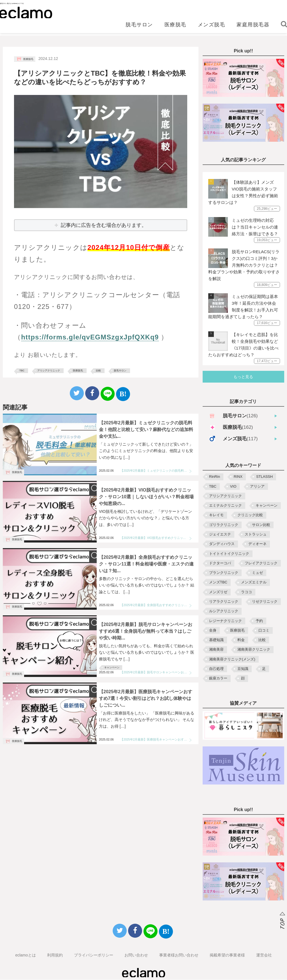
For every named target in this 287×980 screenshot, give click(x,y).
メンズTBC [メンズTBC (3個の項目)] (218, 582)
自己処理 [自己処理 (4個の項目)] (216, 669)
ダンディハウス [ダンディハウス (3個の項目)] (222, 544)
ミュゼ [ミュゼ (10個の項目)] (257, 573)
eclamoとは (25, 955)
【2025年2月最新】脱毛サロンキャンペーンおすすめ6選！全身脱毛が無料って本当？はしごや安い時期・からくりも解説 (156, 672)
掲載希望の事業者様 (227, 955)
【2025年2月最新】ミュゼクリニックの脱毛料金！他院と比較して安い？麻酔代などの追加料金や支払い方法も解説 (156, 471)
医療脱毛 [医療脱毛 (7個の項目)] (237, 631)
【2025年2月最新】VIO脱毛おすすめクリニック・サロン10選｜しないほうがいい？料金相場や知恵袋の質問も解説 (156, 538)
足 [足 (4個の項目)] (264, 669)
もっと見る (243, 377)
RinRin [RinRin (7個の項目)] (215, 477)
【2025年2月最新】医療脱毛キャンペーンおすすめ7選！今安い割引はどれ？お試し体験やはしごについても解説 (156, 739)
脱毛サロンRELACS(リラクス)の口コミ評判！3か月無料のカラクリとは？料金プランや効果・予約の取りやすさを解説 (244, 265)
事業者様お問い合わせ (179, 955)
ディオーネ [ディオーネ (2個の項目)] (257, 544)
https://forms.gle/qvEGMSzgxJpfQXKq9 (90, 337)
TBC (22, 371)
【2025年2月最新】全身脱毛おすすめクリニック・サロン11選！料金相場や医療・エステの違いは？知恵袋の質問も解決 (156, 605)
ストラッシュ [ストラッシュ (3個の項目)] (256, 535)
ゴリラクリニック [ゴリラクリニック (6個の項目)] (224, 525)
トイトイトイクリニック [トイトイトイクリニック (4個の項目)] (229, 554)
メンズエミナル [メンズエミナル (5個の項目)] (254, 582)
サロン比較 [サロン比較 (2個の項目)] (261, 525)
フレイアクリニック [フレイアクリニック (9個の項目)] (261, 563)
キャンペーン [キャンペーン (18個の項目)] (267, 506)
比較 (98, 371)
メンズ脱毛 (212, 27)
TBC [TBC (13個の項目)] (213, 487)
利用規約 (55, 955)
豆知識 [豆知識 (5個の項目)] (243, 669)
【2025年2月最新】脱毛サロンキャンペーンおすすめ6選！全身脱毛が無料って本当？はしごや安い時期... (146, 631)
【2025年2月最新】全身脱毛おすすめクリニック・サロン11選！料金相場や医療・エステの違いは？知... (146, 564)
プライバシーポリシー (94, 955)
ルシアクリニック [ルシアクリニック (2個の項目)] (224, 611)
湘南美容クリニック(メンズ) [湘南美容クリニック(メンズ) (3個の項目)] (232, 659)
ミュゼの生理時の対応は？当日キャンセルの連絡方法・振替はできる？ (255, 227)
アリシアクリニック (49, 371)
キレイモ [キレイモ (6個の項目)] (216, 515)
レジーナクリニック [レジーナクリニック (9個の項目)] (225, 621)
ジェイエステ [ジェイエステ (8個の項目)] (220, 535)
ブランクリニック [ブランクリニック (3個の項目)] (224, 573)
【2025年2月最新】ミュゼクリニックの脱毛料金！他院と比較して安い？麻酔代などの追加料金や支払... (146, 430)
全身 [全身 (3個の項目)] (213, 631)
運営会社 (264, 955)
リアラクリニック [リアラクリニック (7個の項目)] (224, 602)
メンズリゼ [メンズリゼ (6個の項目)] (218, 592)
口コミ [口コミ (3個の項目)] (264, 631)
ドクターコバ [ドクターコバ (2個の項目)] (220, 563)
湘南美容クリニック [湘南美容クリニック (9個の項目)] (254, 650)
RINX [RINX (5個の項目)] (238, 477)
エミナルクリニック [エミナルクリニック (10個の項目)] (225, 506)
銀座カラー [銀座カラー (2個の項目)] (218, 678)
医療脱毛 (175, 27)
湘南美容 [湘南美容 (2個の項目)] (216, 650)
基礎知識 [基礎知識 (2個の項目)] (216, 640)
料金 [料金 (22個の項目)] (241, 640)
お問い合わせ (136, 955)
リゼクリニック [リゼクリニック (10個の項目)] (265, 602)
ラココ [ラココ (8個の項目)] (247, 592)
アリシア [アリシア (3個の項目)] (257, 487)
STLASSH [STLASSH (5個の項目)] (264, 477)
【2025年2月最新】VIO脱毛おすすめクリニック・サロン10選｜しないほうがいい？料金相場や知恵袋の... (146, 497)
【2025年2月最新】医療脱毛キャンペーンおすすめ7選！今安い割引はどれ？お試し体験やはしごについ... (146, 698)
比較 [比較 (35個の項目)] (262, 640)
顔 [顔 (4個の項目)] (243, 678)
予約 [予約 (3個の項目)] (259, 621)
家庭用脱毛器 (253, 27)
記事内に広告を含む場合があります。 (104, 225)
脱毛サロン (139, 27)
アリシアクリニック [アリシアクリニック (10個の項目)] (225, 496)
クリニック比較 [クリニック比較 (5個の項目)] (250, 515)
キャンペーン (112, 667)
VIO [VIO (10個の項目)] (233, 487)
